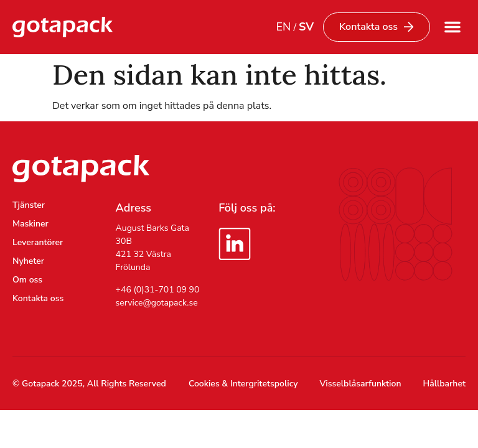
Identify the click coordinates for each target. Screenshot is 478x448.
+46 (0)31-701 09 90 (158, 290)
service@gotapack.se (157, 303)
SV (306, 27)
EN (283, 27)
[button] (452, 27)
